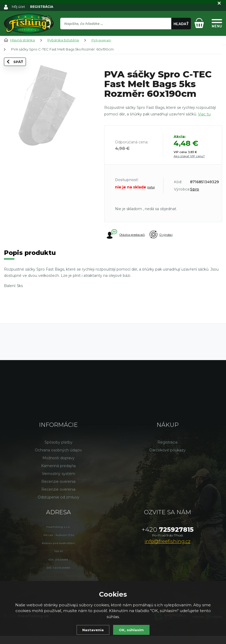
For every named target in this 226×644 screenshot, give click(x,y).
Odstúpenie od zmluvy (59, 505)
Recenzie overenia (58, 490)
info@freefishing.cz (167, 550)
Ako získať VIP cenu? (189, 156)
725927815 (168, 538)
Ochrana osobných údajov (58, 458)
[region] (125, 35)
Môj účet (19, 7)
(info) (151, 187)
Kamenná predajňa (58, 474)
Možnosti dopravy (59, 466)
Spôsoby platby (59, 450)
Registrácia (167, 450)
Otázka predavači (126, 234)
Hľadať (181, 24)
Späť (16, 70)
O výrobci (173, 235)
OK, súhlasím (133, 630)
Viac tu (204, 114)
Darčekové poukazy (167, 458)
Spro (195, 189)
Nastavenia (92, 630)
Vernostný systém (59, 482)
